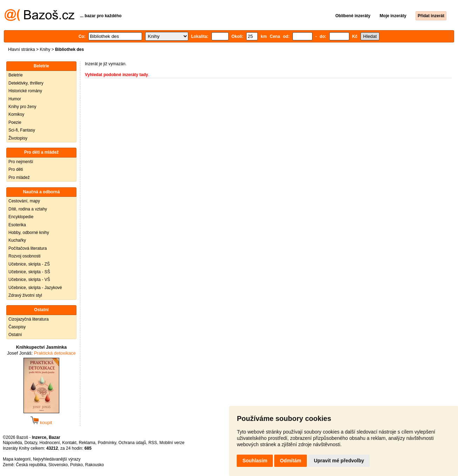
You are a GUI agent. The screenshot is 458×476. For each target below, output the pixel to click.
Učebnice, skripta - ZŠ (29, 264)
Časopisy (17, 327)
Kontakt (69, 443)
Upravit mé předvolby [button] (339, 461)
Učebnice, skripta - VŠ (29, 280)
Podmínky (107, 443)
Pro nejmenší (21, 162)
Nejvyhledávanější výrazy (57, 459)
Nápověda (12, 443)
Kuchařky (17, 240)
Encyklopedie (21, 217)
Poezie (15, 122)
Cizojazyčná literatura (29, 319)
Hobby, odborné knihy (29, 233)
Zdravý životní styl (25, 295)
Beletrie (16, 75)
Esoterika (17, 225)
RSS (153, 443)
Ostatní (15, 335)
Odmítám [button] (291, 461)
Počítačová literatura (28, 248)
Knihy (45, 49)
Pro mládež (19, 177)
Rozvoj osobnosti (24, 256)
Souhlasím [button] (255, 461)
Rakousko (95, 465)
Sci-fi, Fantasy (22, 130)
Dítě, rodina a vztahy (28, 209)
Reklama (87, 443)
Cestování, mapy (24, 201)
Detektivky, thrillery (26, 83)
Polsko (76, 465)
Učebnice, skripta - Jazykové (35, 288)
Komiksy (16, 114)
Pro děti (16, 169)
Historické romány (25, 91)
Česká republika (31, 465)
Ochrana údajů (132, 443)
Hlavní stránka (22, 49)
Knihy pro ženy (22, 107)
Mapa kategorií (17, 459)
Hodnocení (50, 443)
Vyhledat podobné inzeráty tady (116, 75)
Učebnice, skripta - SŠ (29, 272)
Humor (15, 99)
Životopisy (18, 138)
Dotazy (31, 443)
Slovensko (58, 465)
